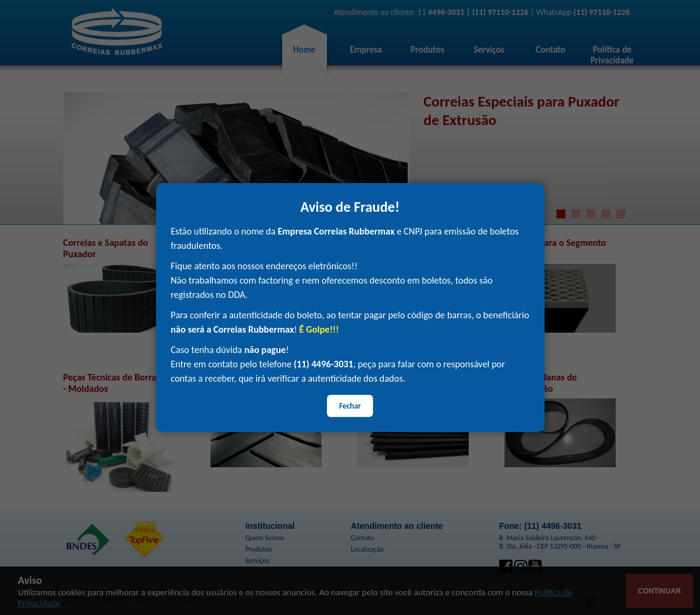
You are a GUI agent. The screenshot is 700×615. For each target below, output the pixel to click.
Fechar (350, 406)
